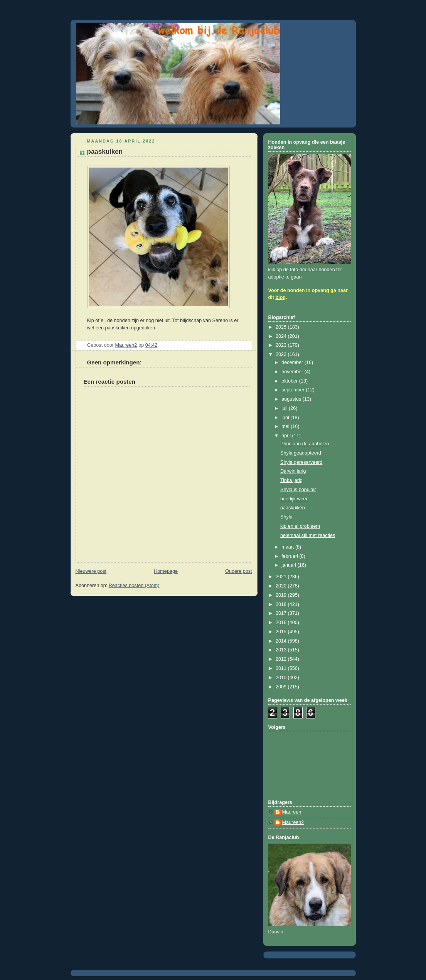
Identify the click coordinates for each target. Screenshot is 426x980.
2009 (282, 687)
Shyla (286, 517)
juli (285, 408)
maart (288, 547)
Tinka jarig (291, 480)
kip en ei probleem (300, 526)
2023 (282, 345)
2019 (282, 595)
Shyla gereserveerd (301, 462)
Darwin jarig (293, 471)
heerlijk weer (294, 499)
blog (280, 297)
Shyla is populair (298, 490)
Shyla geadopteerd (301, 453)
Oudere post (238, 571)
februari (290, 556)
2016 (282, 623)
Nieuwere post (91, 571)
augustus (292, 399)
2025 (282, 327)
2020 (282, 586)
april (287, 436)
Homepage (166, 571)
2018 (282, 604)
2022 (282, 354)
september (294, 390)
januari (289, 565)
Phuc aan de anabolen (305, 444)
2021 (282, 577)
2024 (282, 336)
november (293, 372)
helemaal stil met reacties (308, 535)
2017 (282, 613)
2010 (282, 678)
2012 (282, 659)
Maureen (292, 812)
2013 (282, 650)
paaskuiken (293, 508)
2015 (282, 632)
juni (286, 418)
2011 (282, 668)
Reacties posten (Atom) (134, 586)
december (293, 362)
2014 (282, 641)
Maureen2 (293, 822)
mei (286, 426)
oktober (290, 381)
